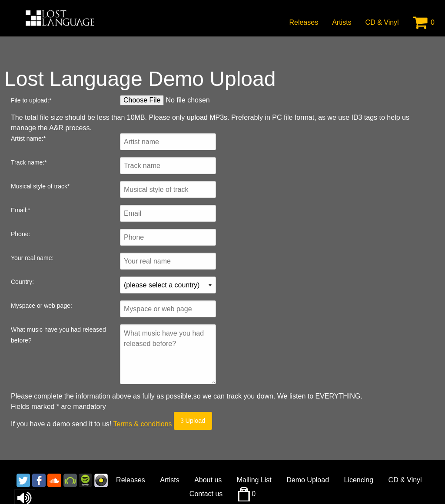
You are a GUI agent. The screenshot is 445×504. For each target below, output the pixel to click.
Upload (193, 421)
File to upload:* (31, 100)
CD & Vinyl (382, 22)
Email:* (20, 210)
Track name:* (29, 162)
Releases (304, 22)
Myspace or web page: (42, 306)
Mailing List (254, 480)
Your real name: (32, 258)
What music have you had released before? (58, 335)
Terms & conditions (142, 424)
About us (208, 480)
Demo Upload (308, 480)
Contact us (206, 494)
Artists (342, 22)
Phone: (20, 234)
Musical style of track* (40, 186)
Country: (22, 282)
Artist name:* (28, 138)
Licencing (359, 480)
